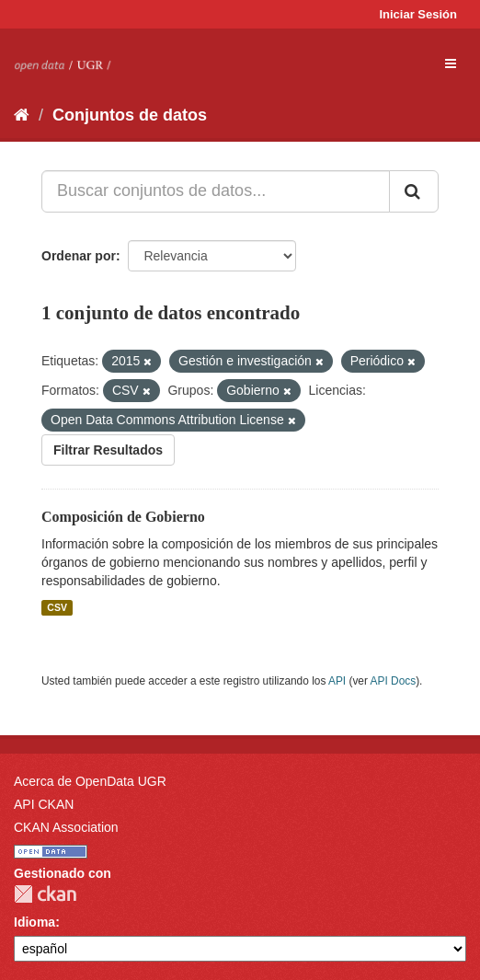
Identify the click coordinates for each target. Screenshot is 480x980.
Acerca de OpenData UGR (90, 781)
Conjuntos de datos (130, 115)
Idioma (34, 922)
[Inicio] (22, 115)
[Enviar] (414, 191)
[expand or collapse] (451, 63)
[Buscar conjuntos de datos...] (216, 191)
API (337, 681)
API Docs (394, 681)
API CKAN (44, 804)
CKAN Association (66, 827)
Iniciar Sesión (418, 14)
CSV (57, 607)
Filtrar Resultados (108, 450)
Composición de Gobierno (123, 517)
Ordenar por (79, 256)
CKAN (45, 894)
